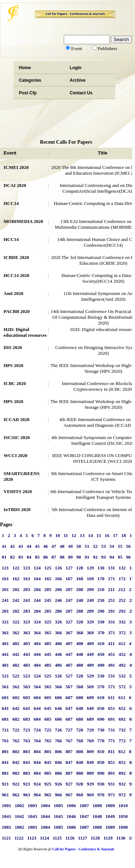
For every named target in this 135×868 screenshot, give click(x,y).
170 (101, 579)
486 (59, 665)
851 (112, 762)
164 (37, 579)
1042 (19, 816)
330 (101, 622)
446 (59, 654)
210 (101, 589)
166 (59, 579)
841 (5, 762)
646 (59, 708)
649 (90, 708)
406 (59, 643)
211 (111, 589)
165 (48, 579)
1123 (32, 838)
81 (4, 557)
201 (5, 589)
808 (80, 751)
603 (27, 697)
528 (80, 676)
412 (122, 643)
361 (5, 633)
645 (48, 708)
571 (112, 687)
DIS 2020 (13, 347)
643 (27, 708)
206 (59, 589)
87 (54, 557)
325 (48, 622)
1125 (57, 838)
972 (122, 795)
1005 (58, 806)
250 (101, 600)
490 (101, 665)
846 (59, 762)
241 (5, 600)
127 (69, 568)
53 (103, 546)
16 (107, 535)
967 (69, 795)
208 (80, 589)
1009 (110, 806)
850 (101, 762)
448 (80, 654)
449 (90, 654)
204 (37, 589)
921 (5, 784)
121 (5, 568)
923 (27, 784)
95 (120, 557)
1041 (6, 816)
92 (95, 557)
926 (59, 784)
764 (37, 741)
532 (122, 676)
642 (16, 708)
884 (37, 773)
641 (5, 708)
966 (59, 795)
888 (80, 773)
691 (112, 719)
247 (69, 600)
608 (80, 697)
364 (37, 633)
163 (27, 579)
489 (90, 665)
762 (16, 741)
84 (29, 557)
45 (37, 546)
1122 (19, 838)
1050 (123, 816)
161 (5, 579)
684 (37, 719)
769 (90, 741)
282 (16, 611)
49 (70, 546)
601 (5, 697)
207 (69, 589)
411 (111, 643)
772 (122, 741)
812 (122, 751)
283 (27, 611)
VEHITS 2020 (18, 491)
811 (111, 751)
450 (101, 654)
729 (90, 730)
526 (59, 676)
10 (58, 535)
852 (122, 762)
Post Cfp (28, 93)
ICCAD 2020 (17, 419)
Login (76, 68)
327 (69, 622)
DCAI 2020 (15, 185)
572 (122, 687)
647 (69, 708)
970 (101, 795)
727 (69, 730)
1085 (58, 827)
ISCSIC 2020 (17, 437)
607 (69, 697)
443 (27, 654)
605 (48, 697)
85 (37, 557)
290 (101, 611)
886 (59, 773)
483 (27, 665)
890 (101, 773)
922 (16, 784)
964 (37, 795)
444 (37, 654)
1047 (84, 816)
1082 (19, 827)
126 (59, 568)
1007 (84, 806)
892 (122, 773)
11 (66, 535)
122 (16, 568)
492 (122, 665)
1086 (71, 827)
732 (122, 730)
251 (112, 600)
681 (5, 719)
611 (111, 697)
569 (90, 687)
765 (48, 741)
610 (101, 697)
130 (101, 568)
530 (101, 676)
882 (16, 773)
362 (16, 633)
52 (95, 546)
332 (122, 622)
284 (37, 611)
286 (59, 611)
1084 (45, 827)
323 (27, 622)
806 (59, 751)
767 (69, 741)
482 (16, 665)
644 (37, 708)
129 (90, 568)
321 (5, 622)
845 (48, 762)
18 (124, 535)
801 (5, 751)
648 (80, 708)
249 (90, 600)
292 (122, 611)
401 (5, 643)
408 (80, 643)
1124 (44, 838)
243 (27, 600)
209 (90, 589)
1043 (32, 816)
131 (112, 568)
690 (101, 719)
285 (48, 611)
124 (37, 568)
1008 (97, 806)
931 (112, 784)
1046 (71, 816)
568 (80, 687)
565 (48, 687)
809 (90, 751)
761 (5, 741)
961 (5, 795)
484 (37, 665)
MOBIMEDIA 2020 (23, 221)
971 (112, 795)
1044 (45, 816)
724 (37, 730)
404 (37, 643)
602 (16, 697)
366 (59, 633)
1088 (97, 827)
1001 (6, 806)
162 (16, 579)
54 (112, 546)
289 (90, 611)
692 (122, 719)
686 (59, 719)
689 (90, 719)
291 (112, 611)
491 (112, 665)
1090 (123, 827)
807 (69, 751)
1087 (84, 827)
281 (5, 611)
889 (90, 773)
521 (5, 676)
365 (48, 633)
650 (101, 708)
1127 (83, 838)
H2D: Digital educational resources (25, 332)
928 (80, 784)
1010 (123, 806)
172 (122, 579)
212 (122, 589)
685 (48, 719)
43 (21, 546)
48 (62, 546)
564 (37, 687)
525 (48, 676)
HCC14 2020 (16, 275)
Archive (78, 80)
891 (112, 773)
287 (69, 611)
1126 (70, 838)
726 (59, 730)
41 (4, 546)
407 (69, 643)
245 (48, 600)
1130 (121, 838)
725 (48, 730)
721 (5, 730)
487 (69, 665)
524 (37, 676)
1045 (58, 816)
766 (59, 741)
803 (27, 751)
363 (27, 633)
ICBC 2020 (15, 383)
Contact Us (81, 93)
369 (90, 633)
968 (80, 795)
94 (112, 557)
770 (101, 741)
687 (69, 719)
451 (112, 654)
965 (48, 795)
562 (16, 687)
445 (48, 654)
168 (80, 579)
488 (80, 665)
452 (122, 654)
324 (37, 622)
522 (16, 676)
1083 (32, 827)
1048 (97, 816)
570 (101, 687)
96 (128, 557)
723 (27, 730)
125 (48, 568)
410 (101, 643)
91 (87, 557)
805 (48, 751)
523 (27, 676)
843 (27, 762)
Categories (30, 80)
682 (16, 719)
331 (112, 622)
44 (29, 546)
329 (90, 622)
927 (69, 784)
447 (69, 654)
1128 (95, 838)
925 (48, 784)
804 (37, 751)
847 (69, 762)
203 (27, 589)
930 (101, 784)
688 (80, 719)
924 (37, 784)
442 (16, 654)
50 (79, 546)
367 (69, 633)
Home (25, 68)
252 (122, 600)
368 (80, 633)
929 (90, 784)
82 (12, 557)
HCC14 (11, 203)
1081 (6, 827)
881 (5, 773)
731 (112, 730)
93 (103, 557)
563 (27, 687)
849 (90, 762)
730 (101, 730)
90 (79, 557)
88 (62, 557)
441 (5, 654)
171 (112, 579)
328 (80, 622)
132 (122, 568)
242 (16, 600)
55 (120, 546)
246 (59, 600)
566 (59, 687)
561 (5, 687)
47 (54, 546)
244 (37, 600)
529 (90, 676)
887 (69, 773)
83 (21, 557)
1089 (110, 827)
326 (59, 622)
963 (27, 795)
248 (80, 600)
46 (46, 546)
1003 (32, 806)
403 (27, 643)
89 (70, 557)
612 (122, 697)
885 (48, 773)
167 (69, 579)
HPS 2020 (13, 365)
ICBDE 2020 (16, 257)
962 (16, 795)
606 (59, 697)
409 (90, 643)
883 (27, 773)
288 (80, 611)
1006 (71, 806)
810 (101, 751)
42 (12, 546)
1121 (6, 838)
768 (80, 741)
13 (82, 535)
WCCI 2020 (15, 455)
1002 (19, 806)
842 (16, 762)
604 (37, 697)
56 (128, 546)
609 (90, 697)
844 (37, 762)
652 (122, 708)
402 (16, 643)
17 (115, 535)
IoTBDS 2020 (17, 509)
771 (112, 741)
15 (99, 535)
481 (5, 665)
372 (122, 633)
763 (27, 741)
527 (69, 676)
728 (80, 730)
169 (90, 579)
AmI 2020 (13, 293)
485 (48, 665)
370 (101, 633)
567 (69, 687)
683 (27, 719)
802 (16, 751)
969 (90, 795)
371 (112, 633)
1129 (108, 838)
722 (16, 730)
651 (112, 708)
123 (27, 568)
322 (16, 622)
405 (48, 643)
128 (80, 568)
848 (80, 762)
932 (122, 784)
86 (46, 557)
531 (112, 676)
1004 (45, 806)
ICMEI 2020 (16, 167)
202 (16, 589)
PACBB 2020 (17, 311)
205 (48, 589)
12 (74, 535)
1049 (110, 816)
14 (91, 535)
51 (87, 546)
